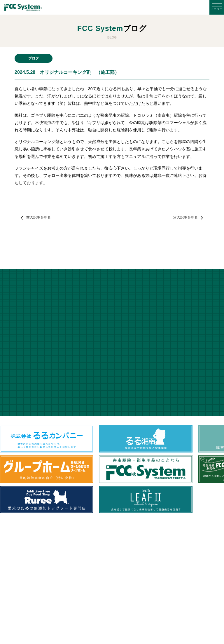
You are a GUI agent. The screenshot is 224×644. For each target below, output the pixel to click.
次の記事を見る (185, 217)
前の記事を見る (38, 217)
